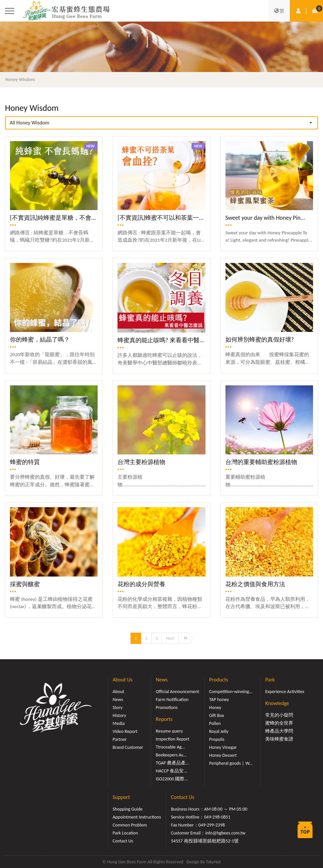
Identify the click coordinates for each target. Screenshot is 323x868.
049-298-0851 (217, 817)
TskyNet (213, 862)
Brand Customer (128, 747)
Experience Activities (285, 692)
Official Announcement (177, 692)
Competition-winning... (231, 692)
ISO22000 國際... (172, 779)
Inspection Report (172, 739)
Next (170, 638)
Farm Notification (172, 700)
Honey (215, 708)
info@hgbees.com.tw (225, 833)
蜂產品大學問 (279, 731)
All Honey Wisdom (30, 123)
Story (118, 708)
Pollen (215, 723)
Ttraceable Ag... (170, 747)
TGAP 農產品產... (172, 763)
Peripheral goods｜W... (231, 763)
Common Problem (130, 825)
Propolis (217, 739)
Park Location (125, 833)
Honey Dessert (223, 755)
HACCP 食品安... (171, 771)
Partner (120, 739)
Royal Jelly (219, 731)
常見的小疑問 (279, 715)
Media (119, 723)
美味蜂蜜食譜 (279, 739)
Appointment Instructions (137, 817)
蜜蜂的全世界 (279, 723)
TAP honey (219, 700)
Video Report (125, 731)
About (118, 692)
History (119, 715)
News (118, 700)
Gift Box (217, 715)
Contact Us (123, 841)
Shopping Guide (127, 809)
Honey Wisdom (20, 79)
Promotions (167, 708)
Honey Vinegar (223, 747)
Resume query (169, 731)
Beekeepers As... (171, 755)
